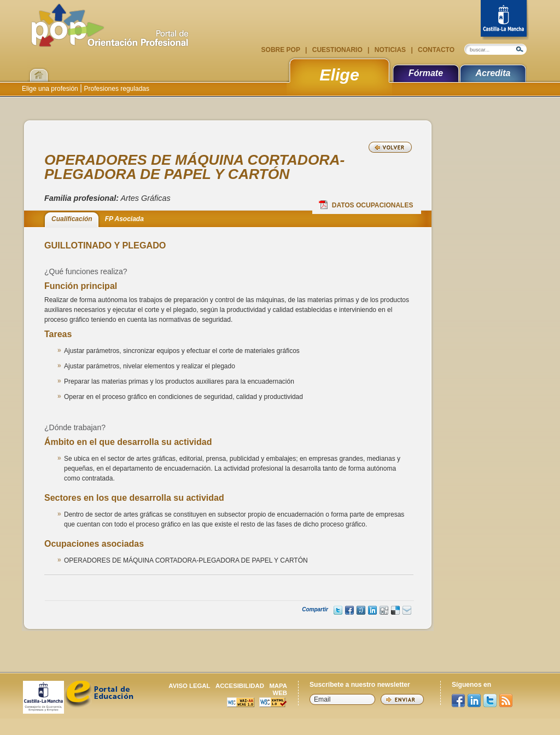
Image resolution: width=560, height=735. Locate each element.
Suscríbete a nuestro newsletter (360, 685)
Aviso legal (189, 686)
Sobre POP (282, 50)
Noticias (390, 50)
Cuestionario (337, 50)
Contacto (435, 50)
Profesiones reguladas (116, 89)
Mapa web (278, 689)
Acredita (493, 73)
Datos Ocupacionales (366, 205)
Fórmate (426, 73)
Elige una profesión (51, 89)
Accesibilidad (240, 686)
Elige (339, 74)
